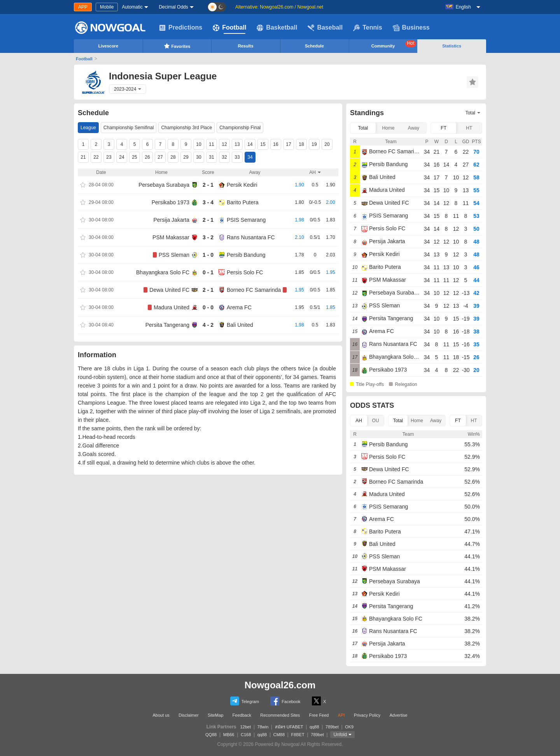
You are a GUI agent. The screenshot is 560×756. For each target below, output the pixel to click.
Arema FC (239, 307)
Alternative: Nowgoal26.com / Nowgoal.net (279, 7)
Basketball (277, 28)
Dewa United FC (169, 290)
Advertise (399, 715)
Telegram (245, 701)
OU (376, 421)
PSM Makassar (171, 237)
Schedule (314, 46)
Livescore (108, 46)
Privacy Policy (367, 715)
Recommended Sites (280, 715)
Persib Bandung (246, 255)
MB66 (229, 735)
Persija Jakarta (171, 220)
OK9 (349, 727)
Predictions (181, 28)
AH (359, 421)
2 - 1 (208, 185)
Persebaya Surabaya (164, 185)
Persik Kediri (242, 185)
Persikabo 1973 (171, 202)
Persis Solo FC (245, 272)
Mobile (107, 7)
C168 (246, 735)
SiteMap (215, 715)
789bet (332, 727)
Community (394, 44)
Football (229, 28)
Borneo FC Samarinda (254, 290)
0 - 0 (208, 307)
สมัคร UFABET (289, 727)
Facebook (285, 701)
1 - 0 (208, 255)
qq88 (314, 727)
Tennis (367, 28)
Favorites (177, 46)
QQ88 (211, 735)
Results (246, 46)
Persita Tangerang (167, 325)
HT (469, 128)
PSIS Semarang (246, 220)
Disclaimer (188, 715)
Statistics (452, 46)
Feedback (242, 715)
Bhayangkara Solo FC (163, 272)
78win (263, 727)
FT (444, 128)
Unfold (340, 735)
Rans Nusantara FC (251, 237)
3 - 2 (208, 237)
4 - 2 (208, 325)
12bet (246, 727)
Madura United (171, 307)
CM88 (279, 735)
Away (414, 128)
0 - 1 (208, 272)
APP (83, 7)
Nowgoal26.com (280, 685)
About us (161, 715)
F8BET (298, 735)
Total (363, 128)
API (341, 715)
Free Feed (319, 715)
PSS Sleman (174, 255)
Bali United (240, 325)
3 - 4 (208, 202)
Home (388, 128)
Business (411, 28)
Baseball (325, 28)
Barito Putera (243, 202)
